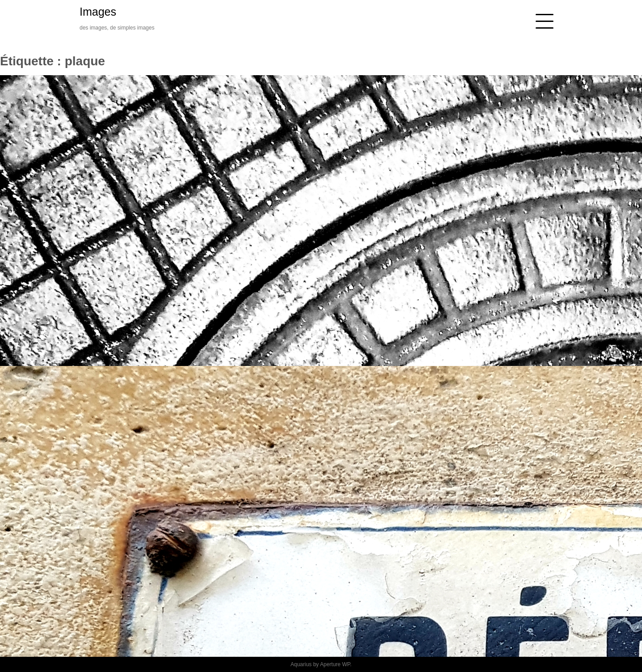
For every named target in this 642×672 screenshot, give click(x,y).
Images (98, 12)
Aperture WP (335, 664)
